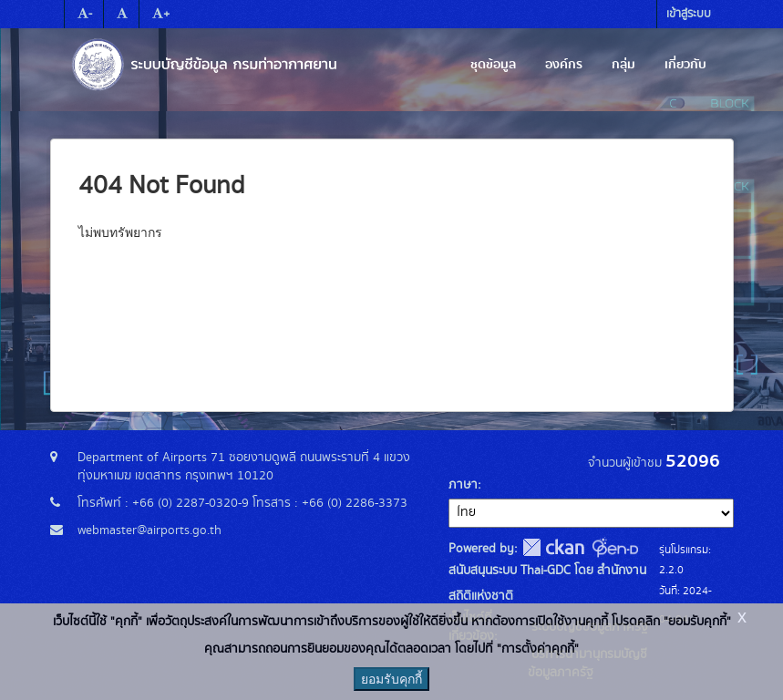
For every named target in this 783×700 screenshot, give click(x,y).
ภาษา (463, 485)
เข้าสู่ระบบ (689, 14)
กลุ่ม (623, 65)
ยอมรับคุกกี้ (391, 679)
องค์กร (564, 65)
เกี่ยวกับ (685, 65)
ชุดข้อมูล (493, 65)
